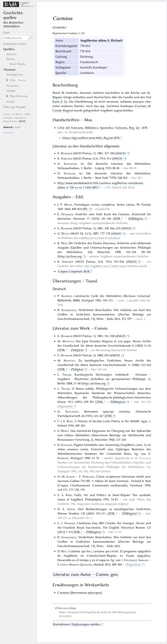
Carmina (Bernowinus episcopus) (80, 593)
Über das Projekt (15, 107)
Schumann (70, 164)
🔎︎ (31, 38)
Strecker (67, 158)
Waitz (65, 233)
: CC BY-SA (13, 114)
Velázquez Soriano (136, 560)
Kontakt (8, 118)
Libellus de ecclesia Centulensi (100, 238)
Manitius (68, 341)
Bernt (65, 431)
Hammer (70, 523)
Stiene (71, 509)
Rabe (69, 495)
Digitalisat (65, 406)
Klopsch (67, 296)
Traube (67, 375)
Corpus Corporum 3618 (74, 271)
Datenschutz (10, 121)
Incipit (10, 102)
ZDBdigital (136, 219)
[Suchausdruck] (15, 38)
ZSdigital (77, 350)
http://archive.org (70, 256)
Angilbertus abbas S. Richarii (101, 40)
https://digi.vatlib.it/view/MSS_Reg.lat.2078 (91, 138)
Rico (64, 551)
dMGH (121, 153)
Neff (64, 243)
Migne (68, 205)
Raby (70, 421)
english (17, 127)
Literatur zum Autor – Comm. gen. (86, 574)
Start (7, 33)
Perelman (88, 477)
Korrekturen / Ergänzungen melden (77, 624)
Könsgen (63, 458)
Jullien (71, 477)
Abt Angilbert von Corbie (101, 266)
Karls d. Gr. (60, 102)
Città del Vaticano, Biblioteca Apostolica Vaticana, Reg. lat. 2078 (102, 128)
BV (86, 209)
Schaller (69, 173)
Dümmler (66, 153)
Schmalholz (69, 310)
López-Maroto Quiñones (76, 564)
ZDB (117, 219)
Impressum (20, 118)
